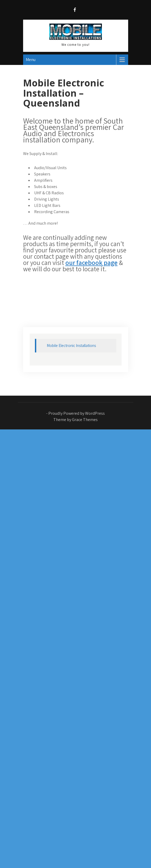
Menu (31, 60)
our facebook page (92, 262)
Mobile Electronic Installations (71, 345)
